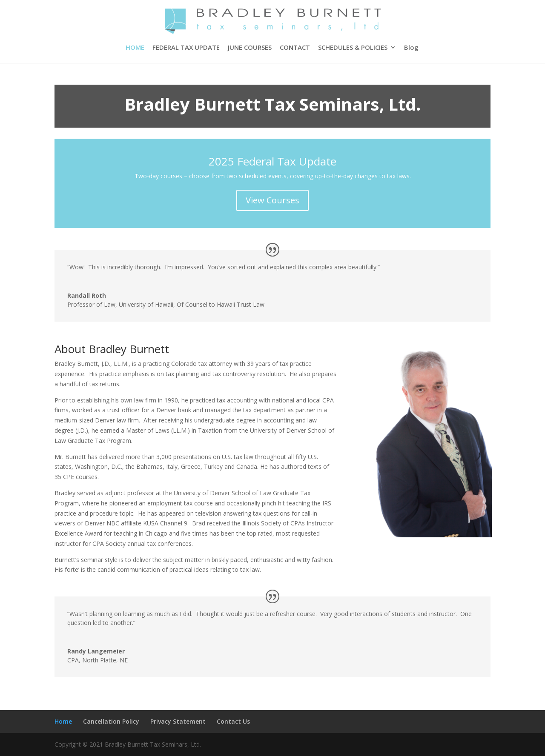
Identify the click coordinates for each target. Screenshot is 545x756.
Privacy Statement (178, 721)
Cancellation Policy (111, 721)
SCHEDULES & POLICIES (353, 48)
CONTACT (295, 48)
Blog (411, 48)
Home (63, 721)
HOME (135, 48)
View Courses (272, 200)
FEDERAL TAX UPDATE (186, 48)
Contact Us (233, 721)
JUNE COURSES (250, 48)
